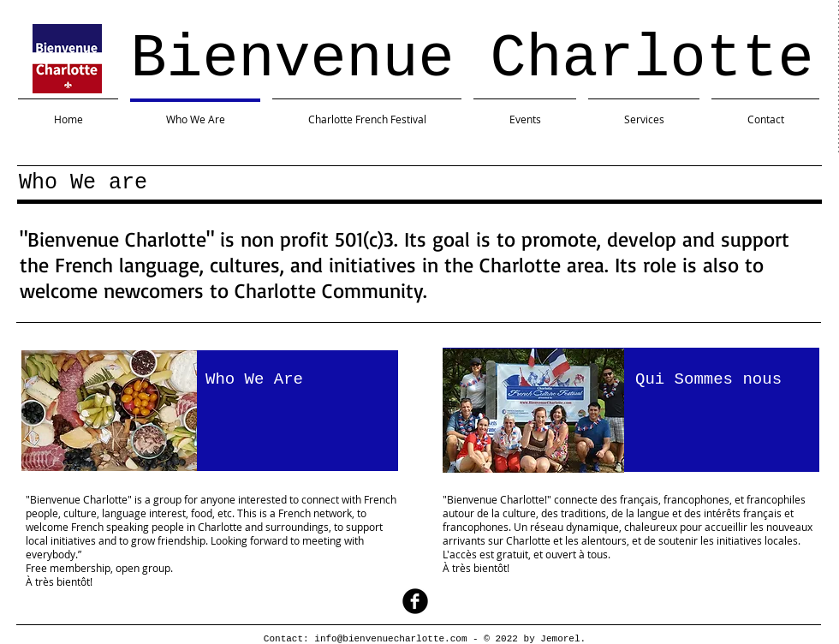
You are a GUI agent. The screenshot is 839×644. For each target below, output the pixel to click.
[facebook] (415, 601)
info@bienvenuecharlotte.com (390, 639)
